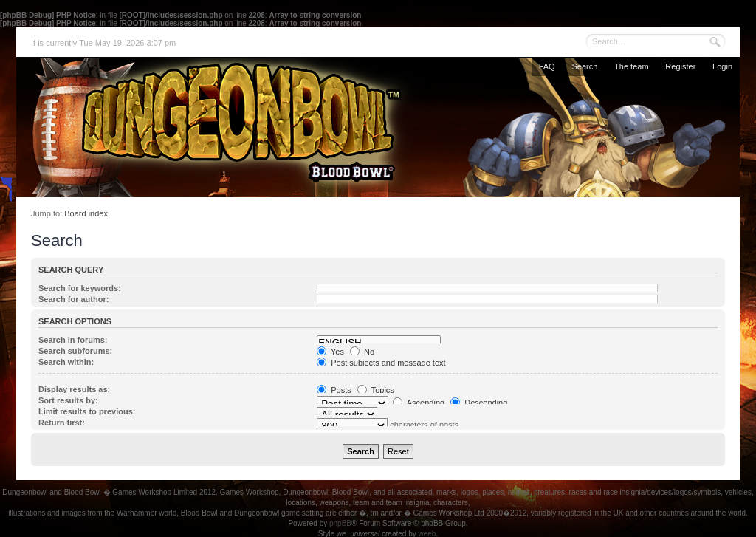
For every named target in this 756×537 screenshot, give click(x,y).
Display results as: (74, 389)
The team (631, 66)
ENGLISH (379, 343)
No (362, 352)
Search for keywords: (80, 288)
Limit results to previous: (87, 411)
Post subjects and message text (381, 363)
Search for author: (73, 299)
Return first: (62, 423)
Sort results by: (68, 400)
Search (584, 66)
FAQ (547, 66)
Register (680, 66)
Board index (86, 213)
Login (722, 66)
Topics (376, 390)
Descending (479, 403)
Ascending (419, 403)
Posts (334, 390)
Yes (330, 352)
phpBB (340, 523)
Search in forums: (73, 340)
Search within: (66, 362)
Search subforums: (75, 351)
